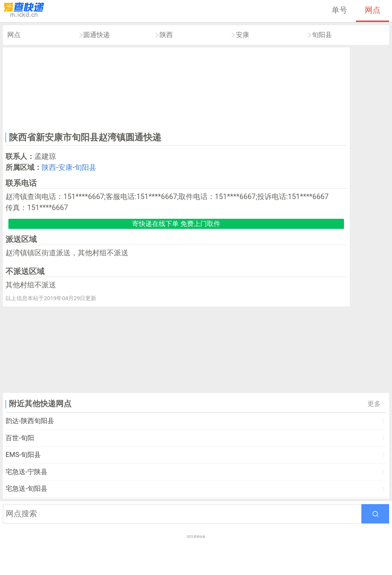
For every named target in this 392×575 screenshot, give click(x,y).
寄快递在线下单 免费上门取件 (176, 224)
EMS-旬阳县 (23, 455)
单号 (339, 10)
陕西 (166, 35)
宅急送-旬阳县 (26, 489)
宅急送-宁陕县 (26, 472)
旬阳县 (322, 35)
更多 (374, 404)
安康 (243, 35)
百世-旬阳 (20, 438)
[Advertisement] (176, 89)
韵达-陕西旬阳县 (30, 421)
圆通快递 (97, 35)
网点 (373, 10)
